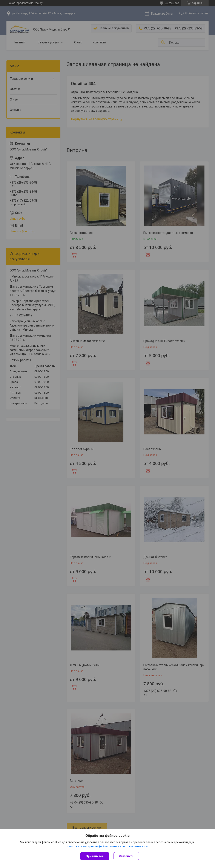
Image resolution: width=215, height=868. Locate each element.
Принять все (95, 856)
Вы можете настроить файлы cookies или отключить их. (106, 846)
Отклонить (126, 856)
